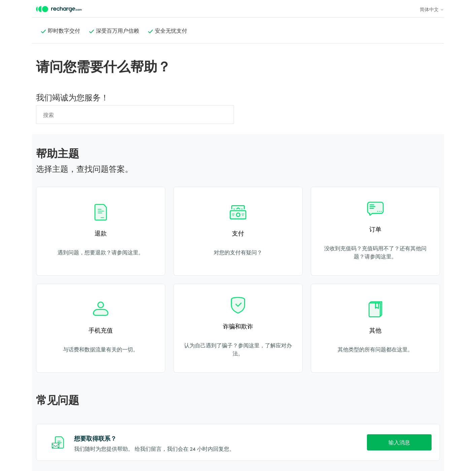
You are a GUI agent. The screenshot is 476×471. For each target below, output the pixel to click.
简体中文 (432, 9)
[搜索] (135, 115)
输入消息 (399, 442)
